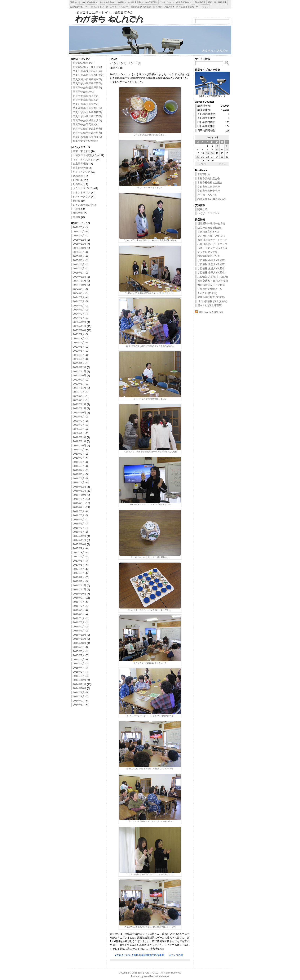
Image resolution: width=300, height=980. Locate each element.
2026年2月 (79, 232)
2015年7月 (79, 655)
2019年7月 (79, 458)
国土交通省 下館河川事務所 (213, 281)
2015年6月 (79, 659)
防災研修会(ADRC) (84, 92)
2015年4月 (79, 668)
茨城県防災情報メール (210, 289)
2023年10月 (79, 330)
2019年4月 (79, 470)
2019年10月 (79, 445)
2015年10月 (79, 643)
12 (227, 149)
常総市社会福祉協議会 (210, 183)
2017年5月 (79, 565)
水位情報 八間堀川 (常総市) (213, 277)
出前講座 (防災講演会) (85, 155)
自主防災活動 (80, 164)
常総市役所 (204, 174)
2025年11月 (79, 244)
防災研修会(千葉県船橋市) (87, 112)
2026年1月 (79, 236)
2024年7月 (79, 297)
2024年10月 (79, 285)
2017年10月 (79, 544)
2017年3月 (79, 573)
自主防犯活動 (80, 168)
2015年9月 (79, 647)
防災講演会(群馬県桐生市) (87, 79)
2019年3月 (79, 474)
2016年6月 (79, 610)
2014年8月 (79, 696)
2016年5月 (79, 614)
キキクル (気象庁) (207, 293)
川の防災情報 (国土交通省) (212, 301)
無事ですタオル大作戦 (85, 141)
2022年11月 (79, 371)
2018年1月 (79, 532)
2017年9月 (79, 548)
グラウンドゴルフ (83, 188)
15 (207, 153)
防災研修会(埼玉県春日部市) (89, 75)
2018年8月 (79, 503)
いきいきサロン (82, 192)
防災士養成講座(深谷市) (86, 100)
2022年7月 (79, 380)
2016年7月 (79, 606)
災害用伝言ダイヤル (209, 232)
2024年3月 (79, 310)
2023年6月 (79, 347)
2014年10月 (79, 688)
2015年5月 (79, 664)
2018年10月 (79, 495)
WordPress (150, 976)
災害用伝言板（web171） (212, 236)
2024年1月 (79, 318)
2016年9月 (79, 598)
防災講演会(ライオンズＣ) (87, 67)
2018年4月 (79, 520)
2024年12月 (79, 277)
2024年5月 (79, 306)
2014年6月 (79, 705)
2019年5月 (79, 466)
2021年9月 (79, 392)
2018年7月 (79, 507)
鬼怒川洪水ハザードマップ (212, 240)
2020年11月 (79, 408)
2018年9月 (79, 499)
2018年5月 (79, 515)
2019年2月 (79, 478)
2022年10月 (79, 375)
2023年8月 (79, 339)
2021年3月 (79, 400)
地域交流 (78, 213)
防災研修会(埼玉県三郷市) (87, 83)
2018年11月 (79, 491)
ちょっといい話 (82, 172)
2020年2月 (79, 429)
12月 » (222, 164)
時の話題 (78, 176)
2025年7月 (79, 256)
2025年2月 (79, 268)
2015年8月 (79, 651)
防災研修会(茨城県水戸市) (87, 120)
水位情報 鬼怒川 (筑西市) (211, 268)
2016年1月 (79, 631)
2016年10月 (79, 594)
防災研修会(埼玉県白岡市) (87, 137)
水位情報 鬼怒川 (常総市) (211, 264)
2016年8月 (79, 602)
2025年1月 (79, 273)
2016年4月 (79, 618)
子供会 (77, 209)
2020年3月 (79, 425)
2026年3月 (79, 227)
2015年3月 (79, 672)
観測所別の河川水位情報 (211, 223)
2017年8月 (79, 552)
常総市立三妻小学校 (209, 187)
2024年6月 (79, 301)
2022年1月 (79, 384)
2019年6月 (79, 462)
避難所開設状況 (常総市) (211, 297)
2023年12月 (79, 322)
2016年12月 (79, 585)
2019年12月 (79, 437)
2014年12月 (79, 680)
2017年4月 (79, 569)
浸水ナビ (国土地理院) (210, 305)
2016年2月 (79, 627)
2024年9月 (79, 289)
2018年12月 (79, 487)
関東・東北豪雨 (82, 151)
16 (212, 153)
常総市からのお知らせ (211, 312)
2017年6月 (79, 561)
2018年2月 (79, 528)
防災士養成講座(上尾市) (86, 96)
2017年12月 (79, 536)
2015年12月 (79, 635)
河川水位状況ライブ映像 (211, 285)
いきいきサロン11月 (126, 63)
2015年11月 (79, 639)
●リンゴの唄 (176, 955)
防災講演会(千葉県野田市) (87, 108)
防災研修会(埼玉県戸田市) (87, 88)
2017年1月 (79, 581)
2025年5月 (79, 264)
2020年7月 (79, 421)
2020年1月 (79, 433)
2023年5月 (79, 351)
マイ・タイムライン (84, 160)
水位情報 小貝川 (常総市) (211, 260)
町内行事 (78, 180)
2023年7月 (79, 343)
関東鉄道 (202, 209)
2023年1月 (79, 363)
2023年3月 (79, 355)
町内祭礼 (78, 184)
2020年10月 (79, 413)
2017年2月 (79, 577)
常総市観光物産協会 (209, 178)
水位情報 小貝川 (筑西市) (211, 272)
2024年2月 (79, 314)
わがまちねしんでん (148, 973)
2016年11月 (79, 589)
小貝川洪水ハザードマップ (212, 244)
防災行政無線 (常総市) (210, 228)
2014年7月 (79, 701)
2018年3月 (79, 524)
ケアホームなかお (207, 195)
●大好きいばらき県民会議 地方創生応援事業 (139, 955)
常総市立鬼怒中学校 (209, 191)
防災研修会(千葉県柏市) (86, 104)
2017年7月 (79, 557)
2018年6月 (79, 511)
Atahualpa (164, 976)
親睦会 (77, 201)
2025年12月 (79, 240)
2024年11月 (79, 281)
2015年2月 (79, 676)
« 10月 (203, 164)
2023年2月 (79, 359)
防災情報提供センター (210, 256)
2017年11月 (79, 540)
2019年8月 (79, 454)
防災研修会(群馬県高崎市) (87, 129)
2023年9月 (79, 334)
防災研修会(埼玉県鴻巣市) (87, 133)
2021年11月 (79, 388)
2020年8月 (79, 417)
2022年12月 (79, 367)
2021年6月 (79, 396)
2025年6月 (79, 260)
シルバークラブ (82, 196)
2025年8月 (79, 252)
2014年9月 (79, 692)
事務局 (77, 217)
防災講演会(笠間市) (84, 63)
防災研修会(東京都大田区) (87, 71)
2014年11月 (79, 684)
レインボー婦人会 (83, 205)
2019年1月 (79, 482)
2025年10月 (79, 248)
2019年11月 (79, 441)
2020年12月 (79, 404)
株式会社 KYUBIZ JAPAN (212, 199)
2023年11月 (79, 326)
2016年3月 (79, 622)
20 (198, 157)
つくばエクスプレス (209, 213)
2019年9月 (79, 450)
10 (217, 149)
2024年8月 (79, 293)
